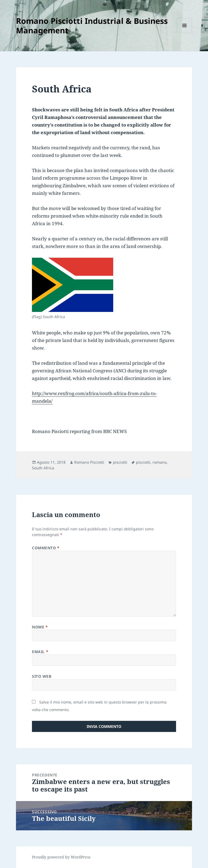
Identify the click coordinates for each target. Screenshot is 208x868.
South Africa (43, 468)
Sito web (42, 676)
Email (40, 652)
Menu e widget (185, 33)
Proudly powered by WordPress (61, 857)
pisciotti (120, 462)
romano (160, 462)
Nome (40, 627)
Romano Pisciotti (89, 462)
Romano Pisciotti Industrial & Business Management (92, 25)
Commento (46, 548)
